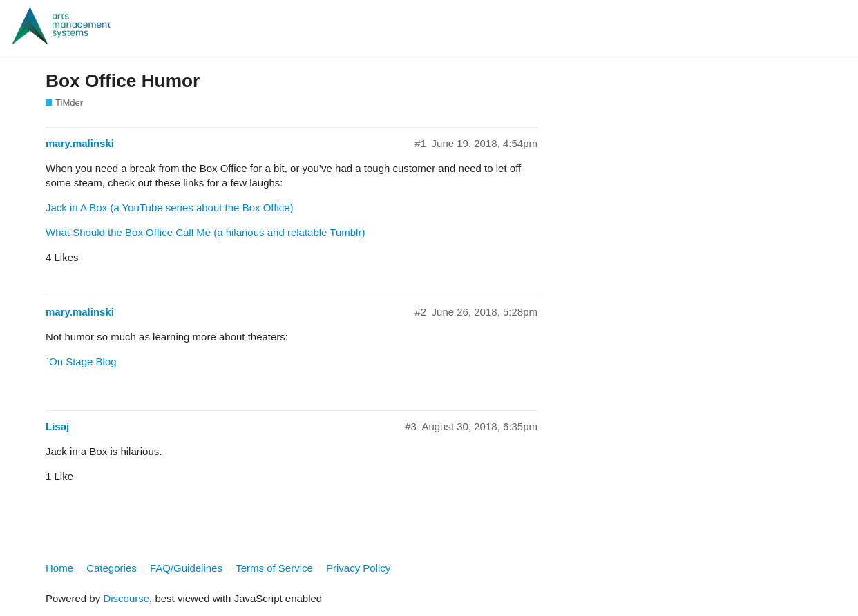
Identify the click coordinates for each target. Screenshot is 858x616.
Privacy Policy (358, 568)
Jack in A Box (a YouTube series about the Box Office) (170, 208)
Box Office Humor (123, 81)
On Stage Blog (83, 362)
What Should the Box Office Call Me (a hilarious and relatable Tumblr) (205, 232)
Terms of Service (274, 568)
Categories (112, 568)
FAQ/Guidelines (186, 568)
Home (59, 568)
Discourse (126, 598)
